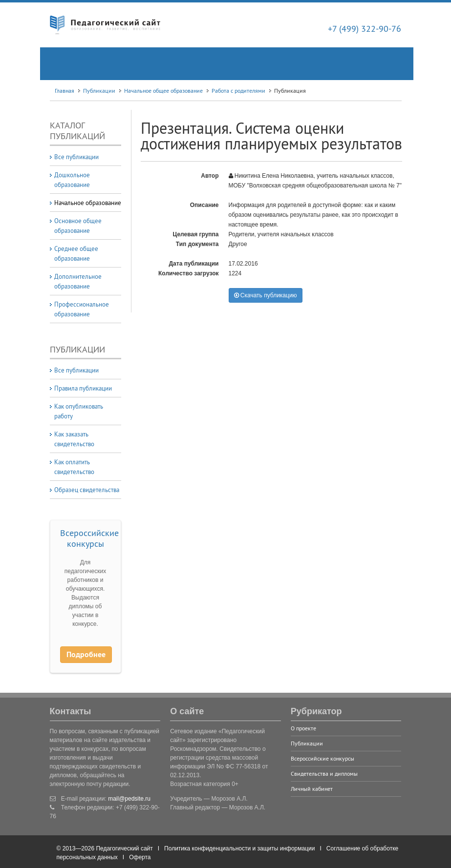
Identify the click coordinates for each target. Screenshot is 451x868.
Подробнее (86, 654)
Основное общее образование (78, 226)
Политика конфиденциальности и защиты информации (239, 848)
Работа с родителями (238, 91)
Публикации (99, 91)
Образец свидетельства (87, 490)
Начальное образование (88, 203)
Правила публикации (83, 388)
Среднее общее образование (76, 253)
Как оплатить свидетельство (74, 467)
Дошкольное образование (72, 180)
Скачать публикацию (266, 295)
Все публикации (76, 157)
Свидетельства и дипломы (324, 774)
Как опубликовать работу (79, 411)
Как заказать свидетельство (74, 439)
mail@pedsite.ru (129, 799)
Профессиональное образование (82, 309)
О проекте (303, 728)
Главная (64, 91)
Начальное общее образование (163, 91)
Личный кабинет (312, 789)
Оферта (140, 857)
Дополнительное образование (78, 281)
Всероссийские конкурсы (89, 538)
